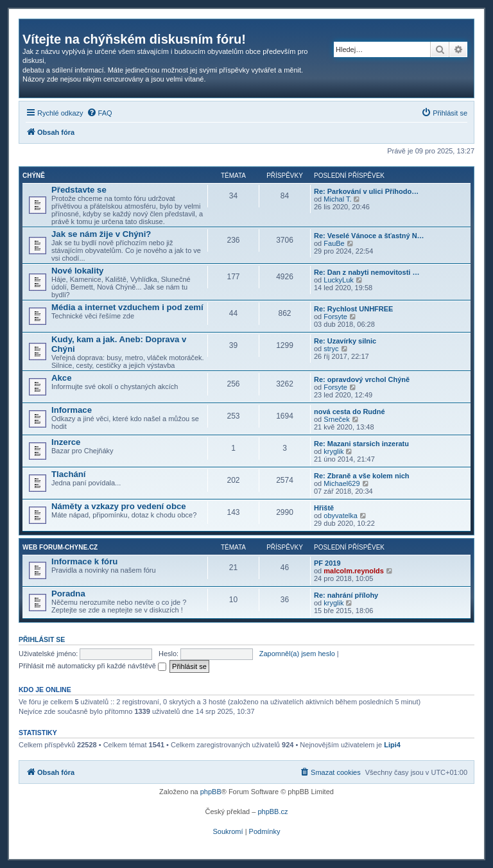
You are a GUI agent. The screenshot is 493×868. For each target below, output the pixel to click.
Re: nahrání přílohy (346, 595)
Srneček (336, 419)
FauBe (334, 243)
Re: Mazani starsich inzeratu (361, 444)
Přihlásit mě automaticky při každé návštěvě (92, 666)
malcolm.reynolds (354, 571)
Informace (72, 410)
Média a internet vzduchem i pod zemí (127, 307)
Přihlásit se (42, 639)
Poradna (68, 594)
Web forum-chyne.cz (60, 547)
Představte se (79, 190)
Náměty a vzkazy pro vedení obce (119, 506)
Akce (62, 378)
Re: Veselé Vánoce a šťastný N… (369, 236)
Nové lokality (77, 271)
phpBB (211, 792)
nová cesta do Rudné (350, 412)
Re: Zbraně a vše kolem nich (362, 476)
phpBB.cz (272, 812)
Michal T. (337, 199)
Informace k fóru (84, 561)
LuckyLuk (338, 280)
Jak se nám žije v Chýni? (101, 234)
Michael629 (342, 483)
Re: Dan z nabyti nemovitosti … (367, 272)
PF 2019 (327, 563)
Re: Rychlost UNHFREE (353, 309)
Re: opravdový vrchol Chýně (362, 379)
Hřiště (324, 508)
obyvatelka (341, 516)
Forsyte (335, 317)
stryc (331, 349)
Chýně (34, 176)
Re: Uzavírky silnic (345, 341)
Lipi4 (392, 745)
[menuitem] (99, 113)
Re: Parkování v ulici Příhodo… (366, 191)
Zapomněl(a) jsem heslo (297, 654)
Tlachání (69, 474)
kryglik (333, 451)
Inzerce (66, 442)
